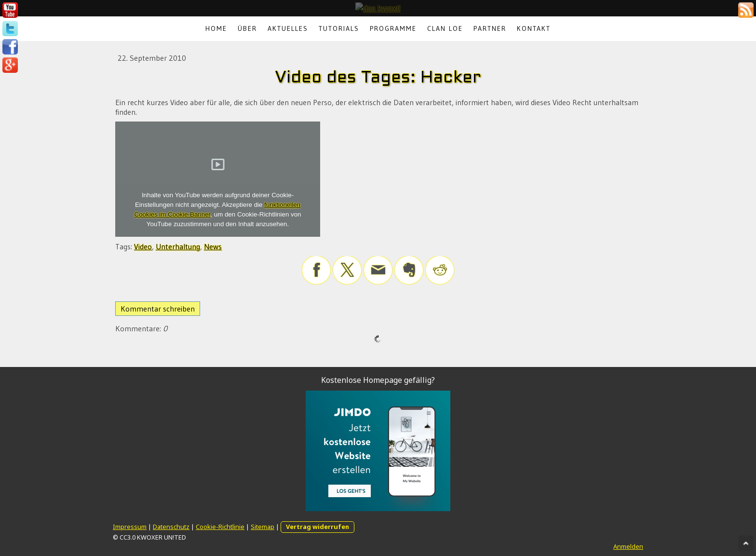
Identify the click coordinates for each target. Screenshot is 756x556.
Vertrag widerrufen (317, 527)
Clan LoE (445, 28)
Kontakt (534, 28)
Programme (393, 28)
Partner (490, 28)
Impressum (130, 527)
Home (216, 28)
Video (143, 246)
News (213, 246)
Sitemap (263, 527)
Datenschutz (171, 527)
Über (247, 28)
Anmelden (628, 546)
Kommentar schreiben (158, 309)
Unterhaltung (178, 246)
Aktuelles (288, 28)
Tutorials (339, 28)
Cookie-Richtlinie (220, 527)
